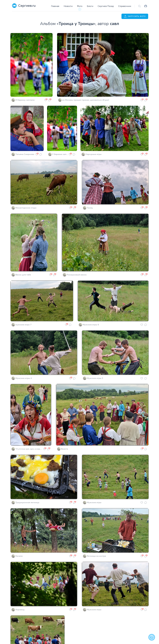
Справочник (125, 6)
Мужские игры (94, 503)
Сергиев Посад (106, 6)
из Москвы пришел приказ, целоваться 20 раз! (86, 100)
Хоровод (20, 610)
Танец (90, 208)
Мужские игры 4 (24, 378)
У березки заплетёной (60, 154)
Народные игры (93, 154)
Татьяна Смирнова (25, 154)
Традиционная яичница (27, 503)
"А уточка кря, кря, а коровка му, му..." (29, 449)
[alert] (152, 637)
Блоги (90, 6)
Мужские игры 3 (95, 378)
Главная (55, 6)
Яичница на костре (96, 556)
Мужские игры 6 (91, 325)
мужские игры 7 (23, 325)
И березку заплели (25, 100)
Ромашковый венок (77, 275)
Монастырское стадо (26, 208)
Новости (68, 6)
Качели (19, 556)
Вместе (64, 449)
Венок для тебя (23, 275)
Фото (80, 6)
